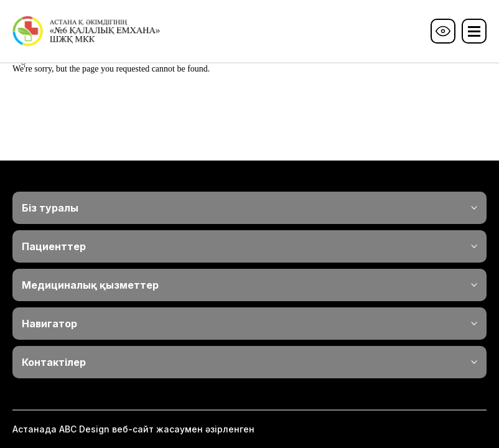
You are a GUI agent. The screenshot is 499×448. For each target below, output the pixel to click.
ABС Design (84, 429)
